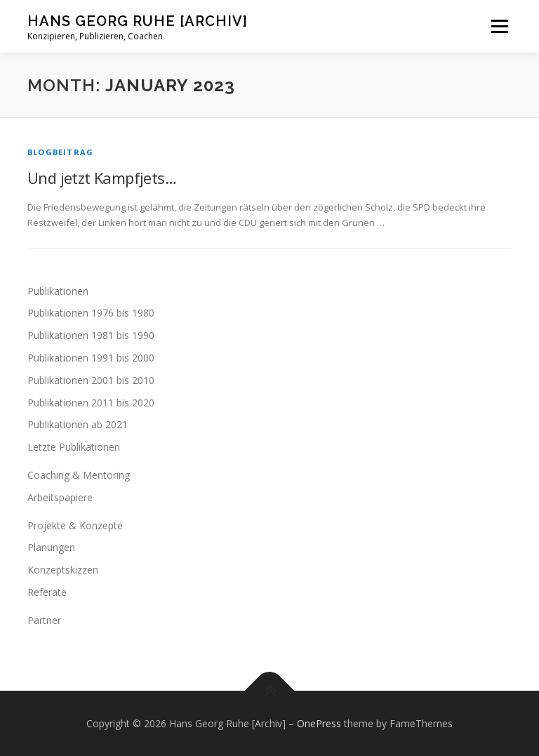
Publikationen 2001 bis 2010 (91, 380)
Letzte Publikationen (74, 447)
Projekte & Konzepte (75, 525)
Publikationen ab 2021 (78, 424)
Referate (47, 592)
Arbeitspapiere (60, 497)
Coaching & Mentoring (79, 475)
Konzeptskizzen (63, 570)
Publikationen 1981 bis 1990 (91, 335)
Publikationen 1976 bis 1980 (91, 313)
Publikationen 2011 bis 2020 (91, 403)
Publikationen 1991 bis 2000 (91, 358)
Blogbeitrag (60, 152)
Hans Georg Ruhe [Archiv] (138, 21)
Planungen (51, 547)
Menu (499, 26)
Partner (44, 620)
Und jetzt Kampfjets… (102, 178)
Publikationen (58, 291)
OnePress (319, 723)
